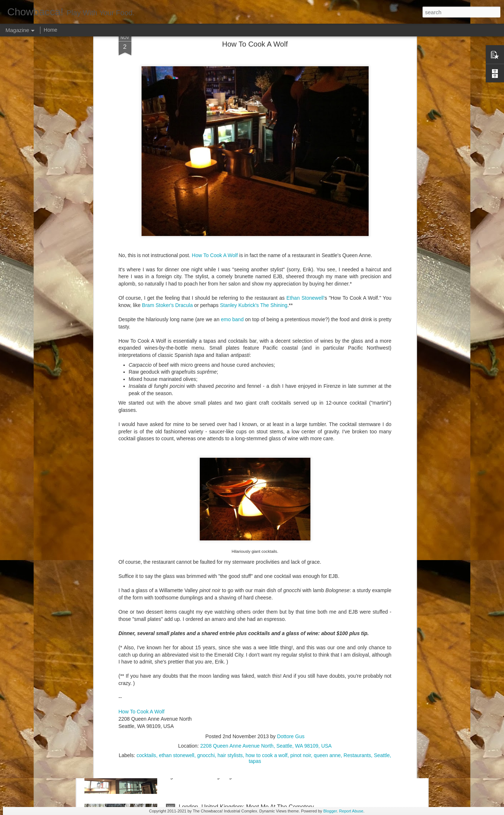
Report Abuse (351, 811)
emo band (232, 225)
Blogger (330, 811)
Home (50, 30)
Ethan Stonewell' (305, 204)
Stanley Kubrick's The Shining (253, 211)
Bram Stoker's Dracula (167, 211)
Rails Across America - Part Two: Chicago (232, 641)
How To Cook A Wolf (215, 161)
